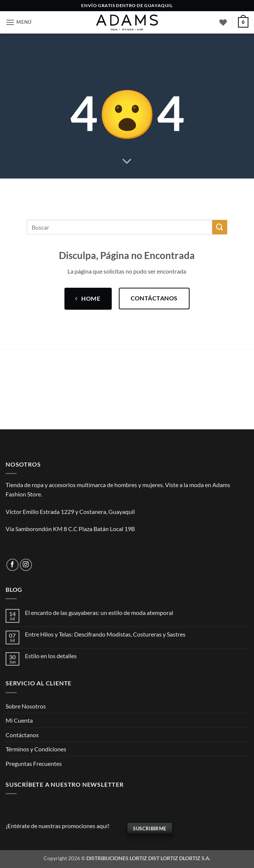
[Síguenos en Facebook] (12, 565)
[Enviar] (220, 227)
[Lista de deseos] (223, 22)
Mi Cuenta (19, 720)
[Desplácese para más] (127, 162)
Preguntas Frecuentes (34, 763)
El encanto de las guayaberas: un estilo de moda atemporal (99, 613)
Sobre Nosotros (26, 706)
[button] (19, 22)
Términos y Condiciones (36, 749)
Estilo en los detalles (51, 656)
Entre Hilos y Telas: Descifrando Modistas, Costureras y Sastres (105, 634)
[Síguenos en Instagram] (26, 565)
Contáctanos (22, 735)
